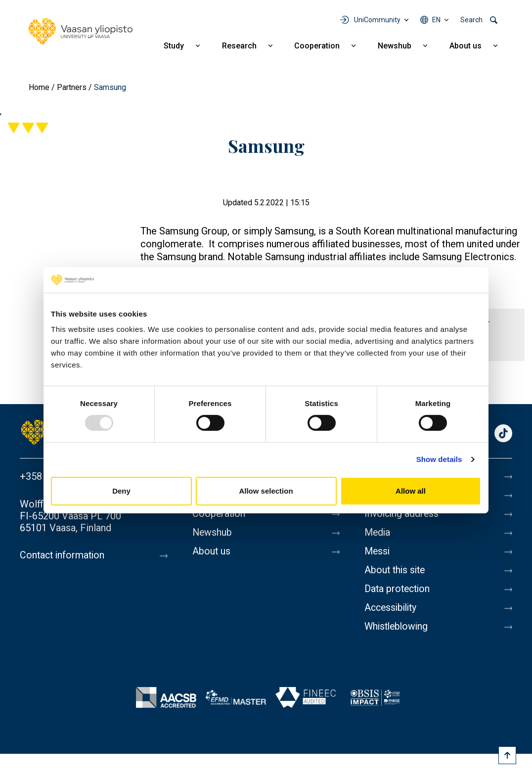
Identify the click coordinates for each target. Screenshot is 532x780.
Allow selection (266, 491)
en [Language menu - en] (436, 20)
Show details (439, 459)
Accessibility (392, 608)
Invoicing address (403, 514)
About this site (396, 570)
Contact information (64, 555)
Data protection (399, 589)
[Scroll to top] (507, 755)
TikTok (503, 434)
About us (465, 46)
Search (471, 20)
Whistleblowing (398, 627)
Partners (72, 87)
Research (239, 46)
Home (39, 87)
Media (378, 533)
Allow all (411, 491)
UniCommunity (377, 20)
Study (174, 46)
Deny (121, 491)
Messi (378, 551)
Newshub (395, 46)
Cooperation (317, 46)
